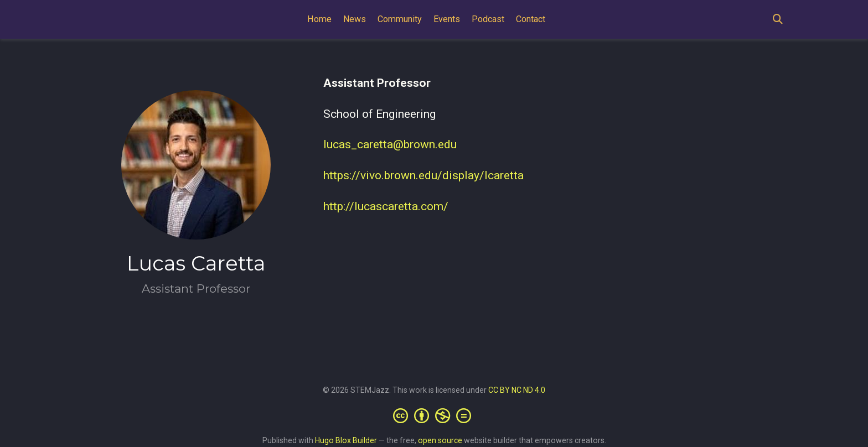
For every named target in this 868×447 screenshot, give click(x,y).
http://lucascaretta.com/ (386, 206)
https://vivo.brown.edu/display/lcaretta (423, 175)
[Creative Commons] (434, 415)
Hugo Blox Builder (346, 440)
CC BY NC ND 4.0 (517, 390)
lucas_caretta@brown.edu (390, 144)
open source (440, 440)
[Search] (778, 20)
